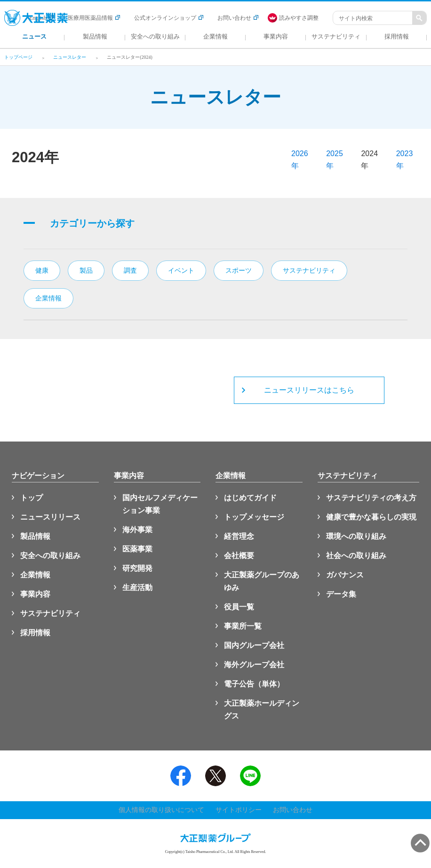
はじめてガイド (250, 498)
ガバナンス (345, 575)
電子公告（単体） (254, 684)
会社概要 (239, 556)
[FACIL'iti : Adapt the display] (298, 18)
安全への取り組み (50, 556)
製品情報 (35, 536)
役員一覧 (239, 607)
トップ (32, 498)
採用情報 (35, 633)
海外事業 (137, 530)
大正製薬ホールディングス (262, 710)
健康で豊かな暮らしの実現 (371, 517)
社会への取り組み (356, 556)
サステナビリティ (50, 613)
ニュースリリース (50, 517)
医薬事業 (137, 549)
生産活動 (137, 588)
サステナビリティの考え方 (371, 498)
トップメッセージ (254, 517)
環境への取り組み (356, 536)
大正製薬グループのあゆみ (262, 581)
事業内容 (35, 594)
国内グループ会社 (254, 645)
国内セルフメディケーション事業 (160, 504)
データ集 (341, 594)
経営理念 (239, 536)
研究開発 (137, 568)
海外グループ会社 (254, 665)
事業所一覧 (243, 626)
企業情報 (35, 575)
